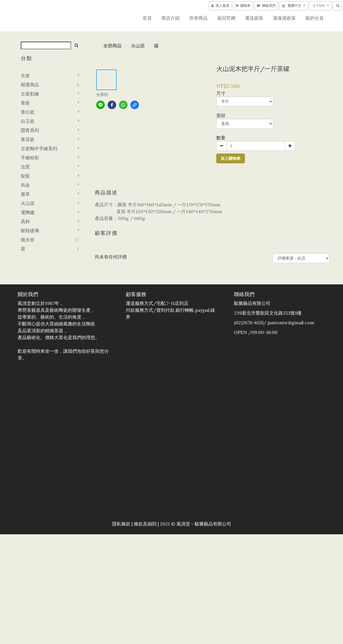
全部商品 (112, 46)
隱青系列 (30, 130)
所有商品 (198, 18)
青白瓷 (28, 112)
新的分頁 (315, 18)
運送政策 (254, 18)
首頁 (147, 18)
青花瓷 (28, 139)
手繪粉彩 (30, 158)
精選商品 (30, 85)
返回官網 (226, 18)
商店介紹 (171, 18)
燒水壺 (28, 240)
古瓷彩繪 (30, 94)
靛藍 (25, 176)
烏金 (25, 185)
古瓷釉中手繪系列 (39, 148)
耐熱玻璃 (30, 231)
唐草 (25, 194)
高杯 (25, 221)
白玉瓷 (28, 121)
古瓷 (25, 76)
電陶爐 (28, 212)
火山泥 (28, 203)
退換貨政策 (284, 18)
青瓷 (25, 103)
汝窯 (25, 167)
